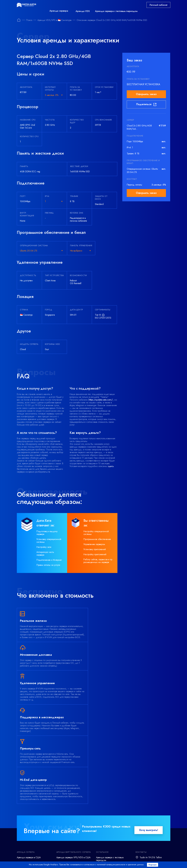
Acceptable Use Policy (136, 861)
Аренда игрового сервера (30, 820)
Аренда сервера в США (29, 789)
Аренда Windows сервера (30, 810)
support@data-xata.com (151, 799)
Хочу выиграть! (149, 762)
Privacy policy (61, 861)
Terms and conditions (36, 861)
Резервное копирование (29, 836)
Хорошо (153, 865)
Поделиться (146, 104)
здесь (111, 466)
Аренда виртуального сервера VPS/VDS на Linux (71, 819)
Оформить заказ (146, 94)
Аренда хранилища (27, 825)
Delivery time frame (108, 861)
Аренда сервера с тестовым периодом (116, 11)
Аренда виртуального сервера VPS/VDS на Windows (71, 811)
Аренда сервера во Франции (31, 799)
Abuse (159, 861)
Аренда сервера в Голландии (32, 804)
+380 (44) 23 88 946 (150, 811)
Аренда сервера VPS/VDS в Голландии (70, 803)
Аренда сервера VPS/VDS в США (73, 789)
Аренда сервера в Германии (31, 794)
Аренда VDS (83, 11)
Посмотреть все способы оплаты (71, 853)
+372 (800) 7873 (148, 794)
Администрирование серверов (32, 841)
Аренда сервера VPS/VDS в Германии (70, 795)
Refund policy (83, 861)
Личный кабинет (158, 5)
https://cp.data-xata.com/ (101, 400)
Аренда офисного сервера (30, 831)
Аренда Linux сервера (28, 815)
